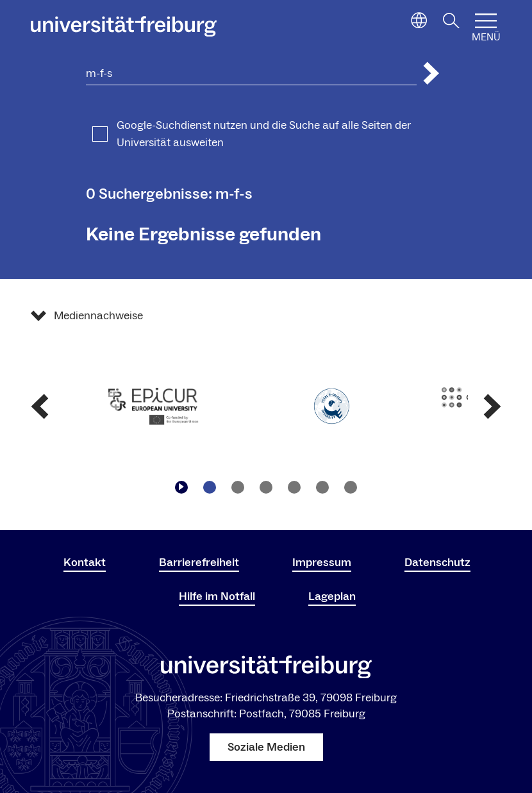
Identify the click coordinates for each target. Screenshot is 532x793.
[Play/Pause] (181, 487)
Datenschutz (437, 563)
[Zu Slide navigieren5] (322, 487)
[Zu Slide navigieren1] (210, 487)
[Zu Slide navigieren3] (266, 487)
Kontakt (85, 563)
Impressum (322, 563)
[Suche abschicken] (431, 73)
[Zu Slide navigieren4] (294, 487)
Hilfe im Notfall (217, 597)
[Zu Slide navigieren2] (238, 487)
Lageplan (332, 597)
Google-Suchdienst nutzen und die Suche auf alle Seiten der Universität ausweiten (264, 134)
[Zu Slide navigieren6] (351, 487)
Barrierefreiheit (199, 563)
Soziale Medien (266, 747)
